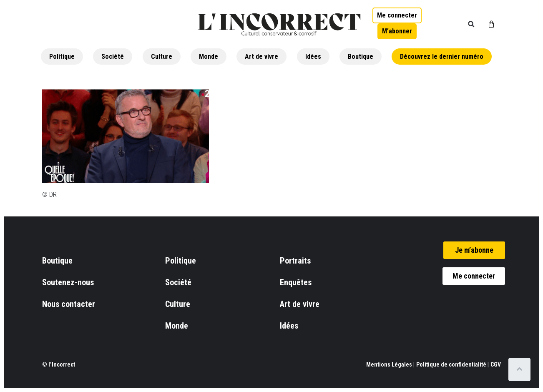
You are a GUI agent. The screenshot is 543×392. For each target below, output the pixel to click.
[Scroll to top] (521, 369)
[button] (471, 24)
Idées (313, 57)
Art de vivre (261, 57)
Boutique (361, 57)
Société (113, 57)
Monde (209, 57)
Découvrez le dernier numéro (442, 57)
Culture (162, 57)
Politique (62, 57)
